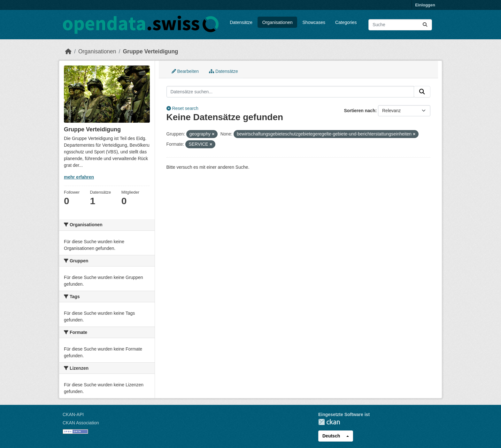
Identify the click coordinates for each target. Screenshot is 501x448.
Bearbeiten (185, 71)
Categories (346, 22)
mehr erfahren (79, 177)
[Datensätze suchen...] (400, 25)
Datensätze (241, 22)
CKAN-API (73, 414)
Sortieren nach (359, 111)
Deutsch (331, 436)
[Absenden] (425, 25)
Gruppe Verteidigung (150, 51)
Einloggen (425, 5)
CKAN (329, 422)
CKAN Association (81, 423)
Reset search (182, 108)
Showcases (314, 22)
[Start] (68, 51)
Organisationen (277, 22)
